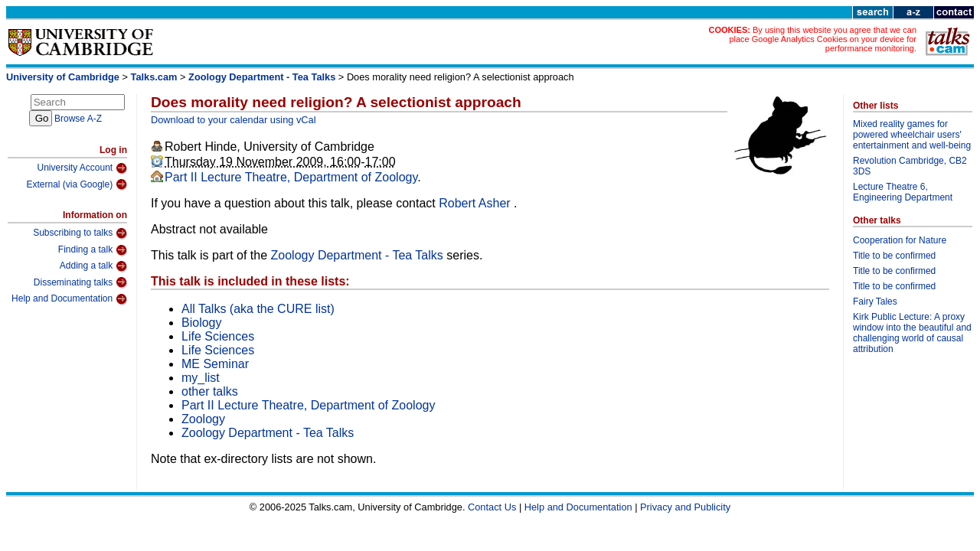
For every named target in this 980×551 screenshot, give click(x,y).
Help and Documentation (69, 299)
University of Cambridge (63, 77)
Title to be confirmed (894, 256)
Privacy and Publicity (685, 507)
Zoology (203, 419)
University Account (82, 168)
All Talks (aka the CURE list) (258, 309)
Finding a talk (93, 250)
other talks (210, 391)
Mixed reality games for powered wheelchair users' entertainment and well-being (912, 135)
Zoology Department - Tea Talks (262, 77)
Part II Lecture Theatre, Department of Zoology (291, 177)
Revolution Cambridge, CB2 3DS (910, 166)
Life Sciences (218, 336)
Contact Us (492, 507)
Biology (201, 323)
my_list (201, 378)
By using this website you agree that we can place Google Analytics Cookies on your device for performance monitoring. (823, 39)
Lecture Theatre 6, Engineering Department (903, 192)
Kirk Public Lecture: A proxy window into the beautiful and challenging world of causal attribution (912, 333)
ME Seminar (215, 364)
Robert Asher (476, 203)
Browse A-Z (78, 119)
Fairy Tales (875, 302)
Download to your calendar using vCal (234, 120)
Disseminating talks (80, 282)
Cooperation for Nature (900, 240)
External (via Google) (77, 184)
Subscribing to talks (80, 233)
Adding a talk (93, 266)
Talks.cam (154, 77)
